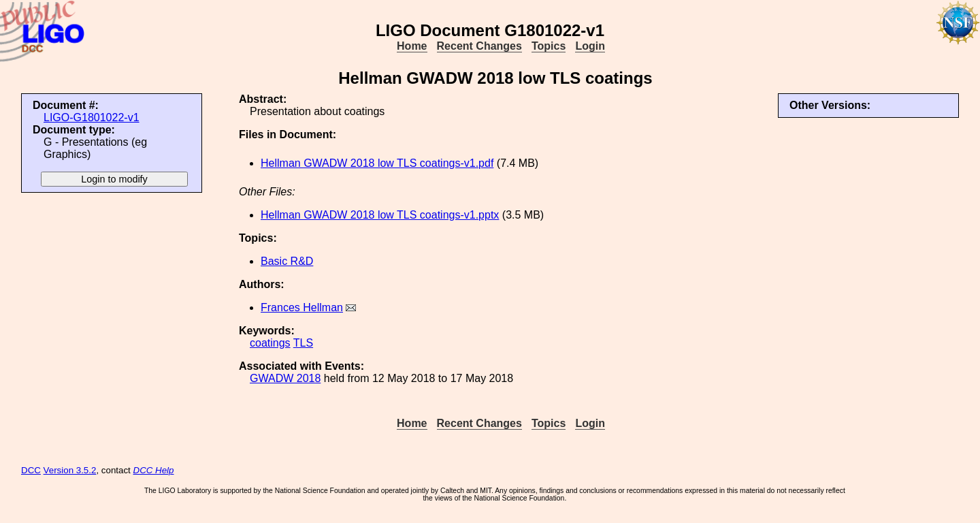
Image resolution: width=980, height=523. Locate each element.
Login (590, 46)
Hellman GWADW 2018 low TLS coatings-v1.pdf (377, 163)
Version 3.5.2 (70, 470)
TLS (303, 343)
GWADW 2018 (285, 378)
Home (412, 46)
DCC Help (154, 470)
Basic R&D (287, 261)
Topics (549, 46)
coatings (270, 343)
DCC (31, 470)
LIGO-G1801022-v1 (92, 117)
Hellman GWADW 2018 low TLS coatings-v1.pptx (380, 215)
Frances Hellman (302, 307)
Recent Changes (479, 46)
